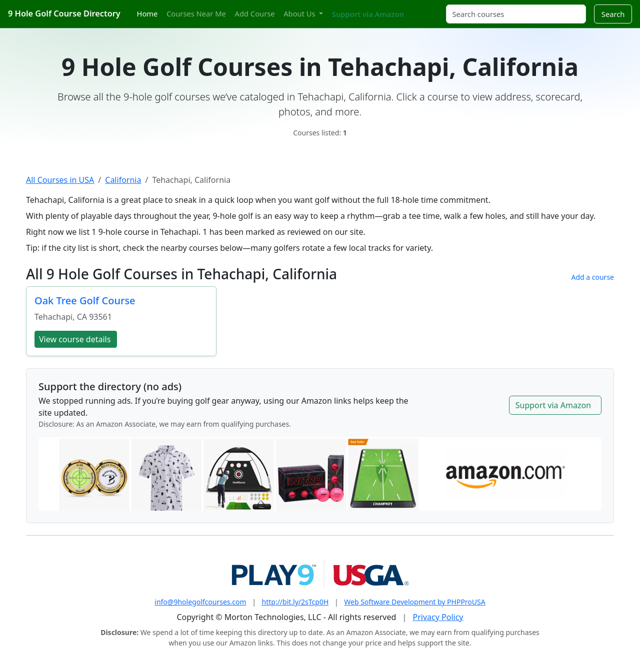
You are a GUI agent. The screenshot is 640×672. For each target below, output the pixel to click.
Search (613, 14)
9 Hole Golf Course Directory (64, 13)
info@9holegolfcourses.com (200, 602)
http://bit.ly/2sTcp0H (295, 602)
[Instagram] (423, 8)
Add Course (255, 13)
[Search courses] (516, 14)
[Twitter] (415, 8)
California (123, 180)
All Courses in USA (60, 180)
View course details (75, 339)
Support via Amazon (368, 14)
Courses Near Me (196, 13)
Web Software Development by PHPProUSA (414, 602)
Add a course (592, 277)
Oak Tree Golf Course (85, 301)
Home (147, 13)
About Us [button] (300, 13)
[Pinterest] (432, 8)
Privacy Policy (438, 617)
